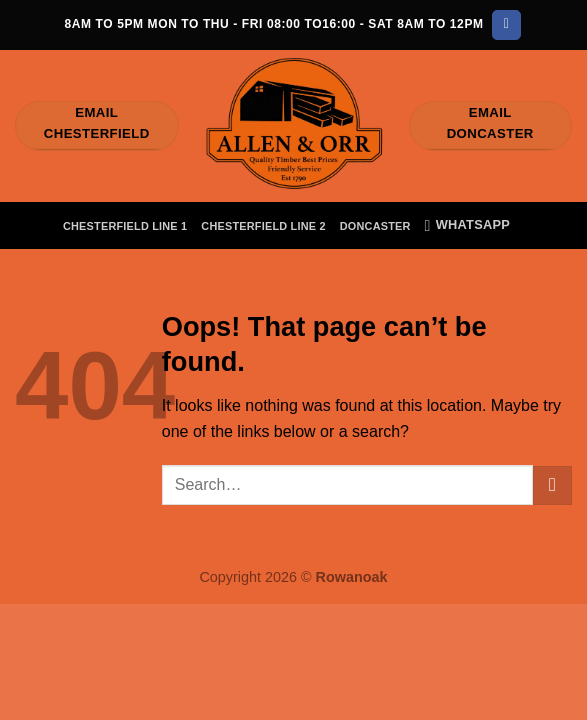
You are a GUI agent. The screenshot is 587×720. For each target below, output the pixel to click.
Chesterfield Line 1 (125, 226)
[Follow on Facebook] (506, 25)
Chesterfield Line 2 (263, 226)
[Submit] (552, 485)
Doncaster (375, 226)
